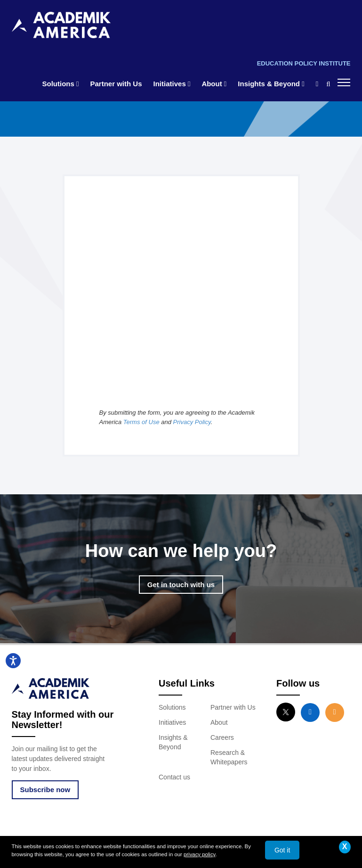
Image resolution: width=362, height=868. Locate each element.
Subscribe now (45, 790)
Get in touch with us (181, 585)
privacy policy (199, 854)
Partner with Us (116, 84)
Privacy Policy (192, 422)
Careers (222, 737)
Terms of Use (141, 422)
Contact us (174, 777)
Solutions (61, 84)
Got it (282, 850)
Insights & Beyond (271, 84)
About (214, 84)
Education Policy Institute (304, 63)
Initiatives (172, 84)
